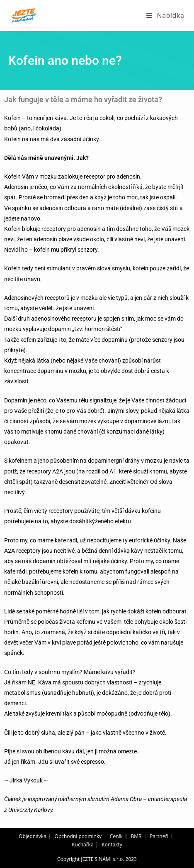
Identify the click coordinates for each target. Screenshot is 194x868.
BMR (136, 836)
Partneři (159, 836)
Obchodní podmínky (78, 836)
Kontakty (112, 845)
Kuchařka (82, 845)
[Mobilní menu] (165, 15)
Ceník (116, 836)
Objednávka (33, 836)
